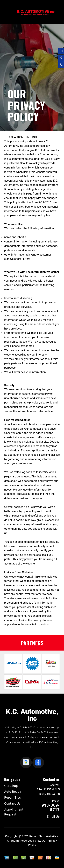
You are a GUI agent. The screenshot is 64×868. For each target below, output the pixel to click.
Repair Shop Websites (44, 836)
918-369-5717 (27, 728)
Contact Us (12, 803)
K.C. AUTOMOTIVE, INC (23, 137)
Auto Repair (13, 792)
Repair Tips (13, 798)
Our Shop (11, 786)
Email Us (53, 817)
